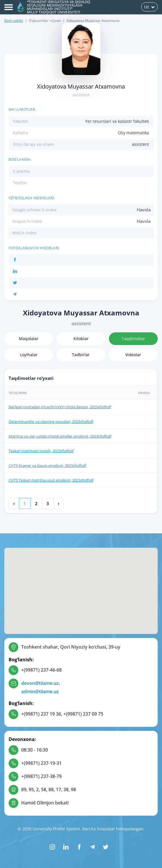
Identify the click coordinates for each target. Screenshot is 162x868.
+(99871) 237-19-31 (41, 763)
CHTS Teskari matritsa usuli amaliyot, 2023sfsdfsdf (51, 480)
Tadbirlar (81, 355)
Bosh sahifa (14, 21)
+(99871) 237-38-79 (41, 776)
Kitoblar (81, 339)
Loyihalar (29, 355)
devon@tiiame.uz (40, 683)
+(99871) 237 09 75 (83, 714)
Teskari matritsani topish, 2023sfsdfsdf (41, 451)
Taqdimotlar (133, 339)
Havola (144, 210)
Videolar (133, 355)
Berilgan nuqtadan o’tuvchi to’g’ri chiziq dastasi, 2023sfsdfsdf (60, 407)
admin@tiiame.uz (40, 691)
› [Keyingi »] (59, 503)
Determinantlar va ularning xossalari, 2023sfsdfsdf (51, 421)
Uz (149, 7)
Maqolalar (29, 339)
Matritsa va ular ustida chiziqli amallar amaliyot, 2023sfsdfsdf (60, 436)
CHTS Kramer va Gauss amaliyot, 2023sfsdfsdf (47, 465)
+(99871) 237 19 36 (41, 714)
